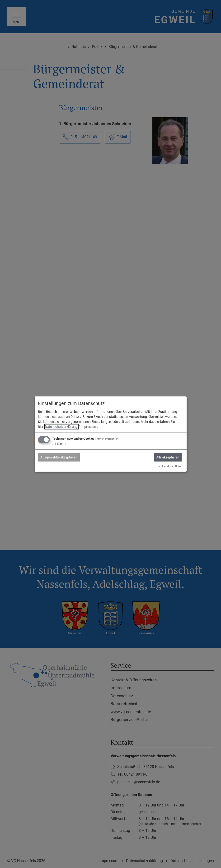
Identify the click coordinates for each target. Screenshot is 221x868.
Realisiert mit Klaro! (169, 466)
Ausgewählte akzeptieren (59, 457)
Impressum (89, 427)
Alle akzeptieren (168, 457)
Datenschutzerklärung (61, 427)
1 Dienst (59, 444)
